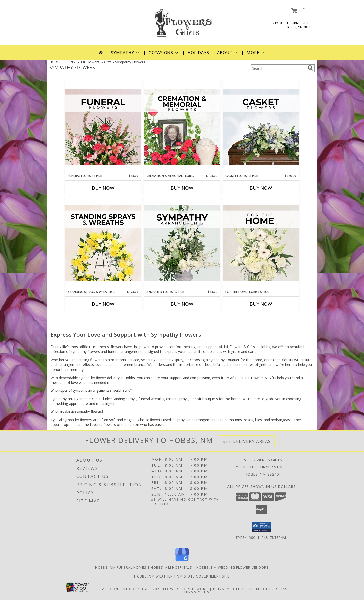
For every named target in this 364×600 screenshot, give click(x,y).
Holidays (198, 53)
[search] (310, 68)
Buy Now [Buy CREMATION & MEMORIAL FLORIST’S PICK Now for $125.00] (182, 188)
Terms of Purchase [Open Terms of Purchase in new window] (269, 589)
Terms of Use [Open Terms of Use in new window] (198, 592)
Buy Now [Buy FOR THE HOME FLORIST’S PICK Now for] (261, 304)
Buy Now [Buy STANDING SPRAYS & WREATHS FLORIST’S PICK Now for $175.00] (103, 304)
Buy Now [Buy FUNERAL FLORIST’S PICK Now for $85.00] (103, 188)
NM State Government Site (203, 576)
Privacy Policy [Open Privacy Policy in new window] (229, 589)
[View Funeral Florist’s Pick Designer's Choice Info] (103, 127)
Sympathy (126, 53)
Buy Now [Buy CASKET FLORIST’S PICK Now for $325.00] (261, 188)
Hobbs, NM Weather (153, 576)
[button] (299, 10)
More (256, 53)
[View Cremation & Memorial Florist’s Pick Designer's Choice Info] (182, 127)
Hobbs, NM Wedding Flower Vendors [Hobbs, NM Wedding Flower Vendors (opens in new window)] (233, 567)
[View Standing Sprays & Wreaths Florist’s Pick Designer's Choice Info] (103, 243)
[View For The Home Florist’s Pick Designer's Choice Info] (261, 243)
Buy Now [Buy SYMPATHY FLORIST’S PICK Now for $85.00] (182, 304)
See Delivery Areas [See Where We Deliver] (247, 441)
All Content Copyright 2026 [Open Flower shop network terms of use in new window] (132, 589)
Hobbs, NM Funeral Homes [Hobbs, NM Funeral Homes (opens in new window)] (121, 567)
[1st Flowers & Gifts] (182, 23)
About (228, 53)
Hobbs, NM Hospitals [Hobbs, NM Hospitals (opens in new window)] (171, 567)
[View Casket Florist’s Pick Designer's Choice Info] (261, 127)
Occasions (164, 53)
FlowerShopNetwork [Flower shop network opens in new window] (186, 589)
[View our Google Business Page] (182, 561)
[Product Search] (278, 68)
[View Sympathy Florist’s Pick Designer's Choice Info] (182, 243)
